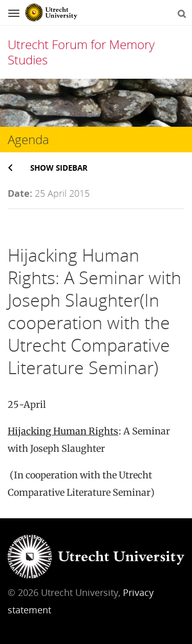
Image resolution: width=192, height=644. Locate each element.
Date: (20, 193)
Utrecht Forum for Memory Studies (81, 52)
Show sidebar (59, 168)
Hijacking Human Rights (63, 431)
